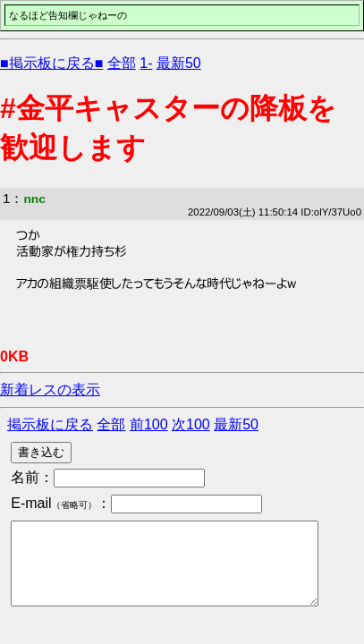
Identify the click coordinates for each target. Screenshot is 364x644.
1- (146, 63)
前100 (149, 424)
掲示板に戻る (50, 424)
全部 (122, 63)
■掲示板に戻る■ (51, 63)
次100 (191, 424)
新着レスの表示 (50, 390)
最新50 (179, 63)
